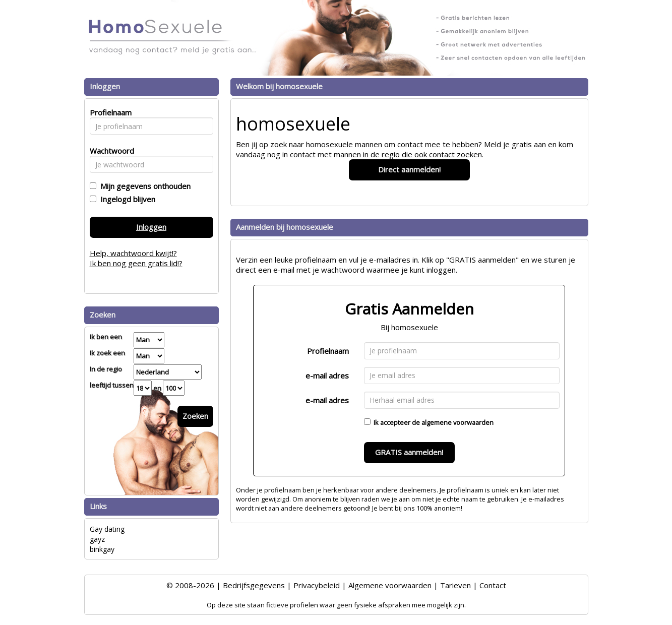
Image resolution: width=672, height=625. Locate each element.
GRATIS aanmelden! (409, 452)
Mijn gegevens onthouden (143, 186)
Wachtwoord (109, 151)
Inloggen (151, 227)
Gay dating (107, 529)
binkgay (102, 549)
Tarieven (455, 585)
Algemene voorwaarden (390, 585)
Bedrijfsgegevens (254, 585)
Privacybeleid (317, 585)
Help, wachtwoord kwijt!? (133, 253)
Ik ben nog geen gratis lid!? (136, 263)
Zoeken (195, 416)
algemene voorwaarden (457, 422)
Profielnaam (328, 351)
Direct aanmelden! (409, 169)
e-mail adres (327, 376)
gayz (97, 539)
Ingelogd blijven (126, 199)
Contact (493, 585)
